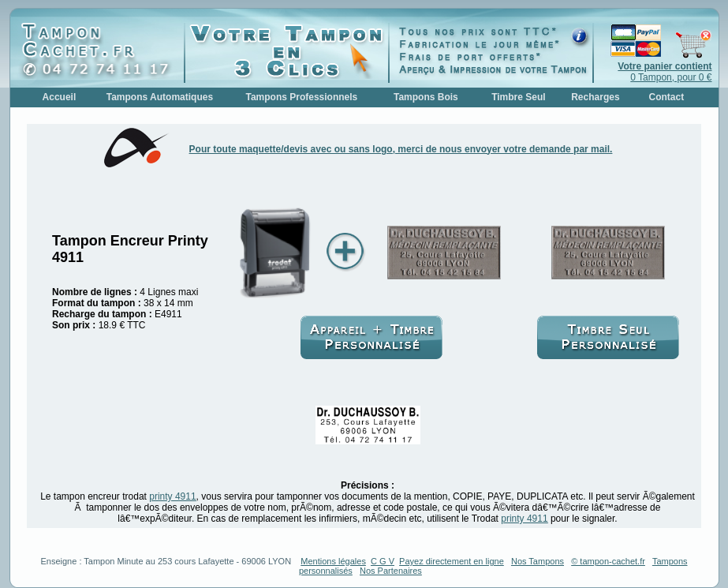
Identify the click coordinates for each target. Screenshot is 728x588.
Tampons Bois (426, 97)
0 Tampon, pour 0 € (665, 72)
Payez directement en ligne (452, 561)
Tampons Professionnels (301, 97)
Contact (667, 97)
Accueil (60, 97)
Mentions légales (333, 561)
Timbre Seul (518, 97)
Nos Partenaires (391, 571)
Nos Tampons (538, 561)
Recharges (595, 97)
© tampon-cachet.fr (608, 561)
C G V (383, 561)
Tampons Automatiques (160, 97)
